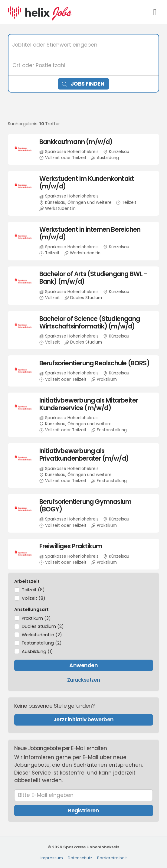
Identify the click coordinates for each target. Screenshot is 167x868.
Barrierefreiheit (112, 858)
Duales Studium (43, 626)
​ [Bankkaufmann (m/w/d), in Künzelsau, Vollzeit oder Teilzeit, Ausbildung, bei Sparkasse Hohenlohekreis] (84, 149)
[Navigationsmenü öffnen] (155, 12)
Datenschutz (80, 858)
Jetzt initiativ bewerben (84, 720)
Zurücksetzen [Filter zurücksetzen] (84, 680)
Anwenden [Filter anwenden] (83, 665)
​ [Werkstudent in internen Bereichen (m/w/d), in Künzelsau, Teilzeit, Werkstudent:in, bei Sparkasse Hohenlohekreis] (84, 241)
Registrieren (83, 811)
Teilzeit (33, 590)
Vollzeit (34, 598)
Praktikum (36, 618)
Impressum (52, 858)
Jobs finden (83, 84)
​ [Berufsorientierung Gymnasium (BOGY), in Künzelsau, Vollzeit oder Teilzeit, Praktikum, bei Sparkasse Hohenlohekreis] (84, 513)
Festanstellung (42, 643)
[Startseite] (40, 12)
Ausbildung (37, 651)
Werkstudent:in (42, 635)
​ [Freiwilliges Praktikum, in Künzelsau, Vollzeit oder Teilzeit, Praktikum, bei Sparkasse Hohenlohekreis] (84, 554)
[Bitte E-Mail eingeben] (84, 795)
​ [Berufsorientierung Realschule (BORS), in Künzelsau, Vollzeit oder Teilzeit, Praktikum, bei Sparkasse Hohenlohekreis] (84, 371)
